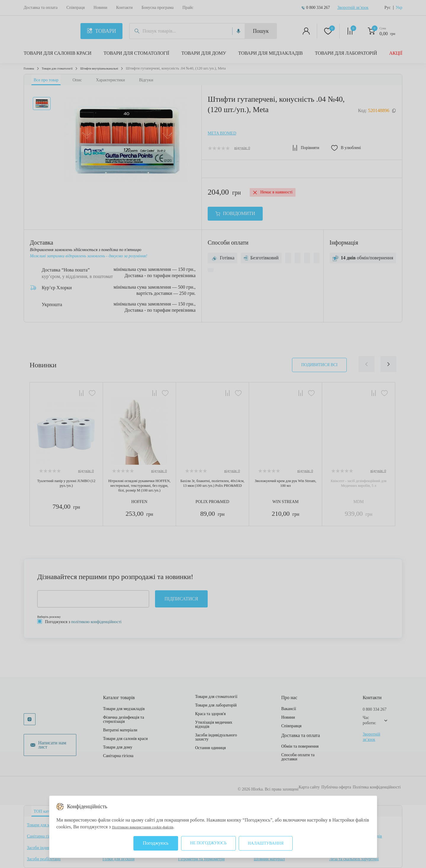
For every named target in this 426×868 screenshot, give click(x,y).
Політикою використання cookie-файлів (152, 827)
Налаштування (266, 843)
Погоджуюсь (156, 843)
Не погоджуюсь (208, 843)
